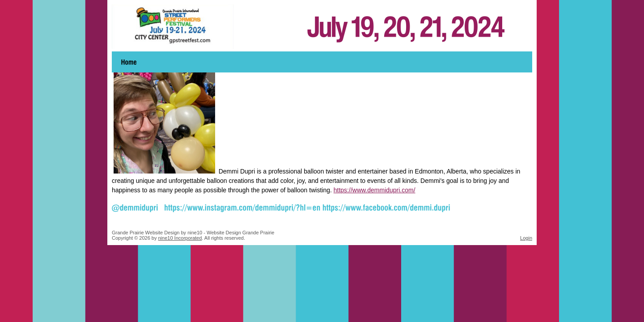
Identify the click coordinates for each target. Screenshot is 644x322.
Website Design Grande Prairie (240, 233)
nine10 (195, 233)
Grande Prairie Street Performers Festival (322, 27)
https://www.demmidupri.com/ (375, 190)
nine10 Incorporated (180, 238)
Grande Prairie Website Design (146, 233)
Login (526, 238)
